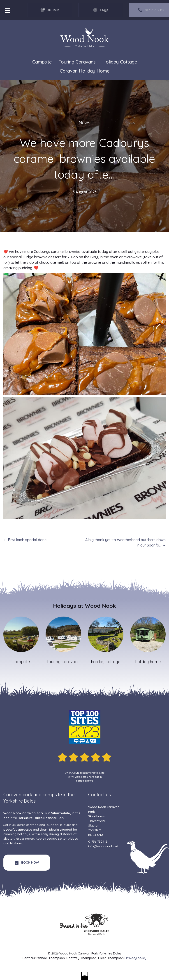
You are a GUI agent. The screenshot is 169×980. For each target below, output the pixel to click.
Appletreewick (46, 838)
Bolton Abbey (68, 838)
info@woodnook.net (103, 846)
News (84, 123)
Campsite (42, 62)
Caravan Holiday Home (85, 71)
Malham (16, 843)
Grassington (25, 838)
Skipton (9, 838)
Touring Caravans (77, 62)
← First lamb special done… (26, 540)
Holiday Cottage (120, 62)
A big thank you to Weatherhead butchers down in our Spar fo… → (125, 542)
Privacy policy (136, 958)
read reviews (85, 781)
